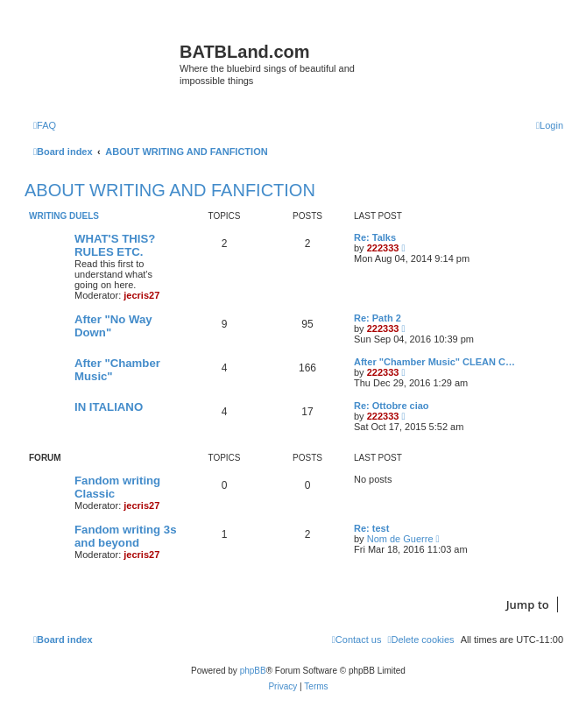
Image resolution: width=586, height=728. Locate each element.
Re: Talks (375, 237)
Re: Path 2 (378, 318)
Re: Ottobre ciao (392, 406)
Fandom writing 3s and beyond (126, 536)
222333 (383, 248)
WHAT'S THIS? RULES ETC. (115, 245)
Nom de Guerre (400, 539)
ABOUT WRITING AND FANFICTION (170, 190)
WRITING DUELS (64, 216)
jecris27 (141, 295)
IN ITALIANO (109, 407)
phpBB (253, 671)
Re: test (371, 528)
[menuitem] (45, 125)
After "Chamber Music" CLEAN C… (434, 362)
